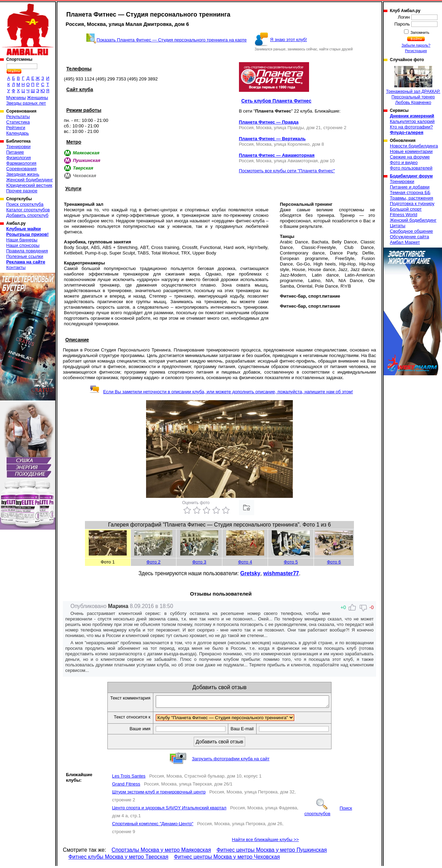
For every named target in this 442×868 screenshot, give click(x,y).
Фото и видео (404, 162)
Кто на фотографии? (411, 127)
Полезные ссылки (25, 256)
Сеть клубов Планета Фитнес (276, 101)
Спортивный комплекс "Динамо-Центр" (152, 826)
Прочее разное (22, 191)
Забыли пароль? (416, 45)
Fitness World (403, 215)
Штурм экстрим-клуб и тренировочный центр (159, 794)
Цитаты (398, 226)
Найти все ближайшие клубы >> (266, 842)
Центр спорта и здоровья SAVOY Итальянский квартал (169, 810)
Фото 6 (334, 562)
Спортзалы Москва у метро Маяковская (161, 852)
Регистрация (416, 51)
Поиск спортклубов (328, 813)
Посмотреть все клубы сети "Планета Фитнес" (287, 171)
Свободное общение (411, 231)
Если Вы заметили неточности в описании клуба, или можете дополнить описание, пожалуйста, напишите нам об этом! (221, 392)
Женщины (37, 98)
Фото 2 (153, 562)
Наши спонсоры (23, 245)
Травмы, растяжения (411, 198)
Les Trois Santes (129, 778)
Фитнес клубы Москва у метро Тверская (118, 859)
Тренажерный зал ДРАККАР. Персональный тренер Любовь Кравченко (413, 85)
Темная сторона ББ (410, 192)
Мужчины (16, 98)
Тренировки (18, 147)
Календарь (18, 133)
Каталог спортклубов (28, 210)
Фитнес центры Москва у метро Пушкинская (272, 852)
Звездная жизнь (23, 174)
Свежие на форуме (410, 157)
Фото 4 (245, 562)
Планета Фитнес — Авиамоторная (277, 155)
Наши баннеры (22, 240)
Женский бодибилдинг (30, 180)
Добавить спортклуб (27, 215)
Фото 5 (291, 562)
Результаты (18, 117)
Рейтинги (16, 128)
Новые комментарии (411, 151)
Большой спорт (406, 209)
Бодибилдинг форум (411, 176)
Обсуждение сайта (409, 237)
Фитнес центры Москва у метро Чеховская (227, 859)
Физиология (18, 158)
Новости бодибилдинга (414, 146)
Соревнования (21, 169)
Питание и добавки (410, 187)
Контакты (16, 267)
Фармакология (21, 163)
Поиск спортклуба (25, 204)
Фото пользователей (411, 168)
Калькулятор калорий (412, 121)
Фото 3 (199, 562)
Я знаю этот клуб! (289, 40)
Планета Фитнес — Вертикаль (272, 139)
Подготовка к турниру (412, 204)
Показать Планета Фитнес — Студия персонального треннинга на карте (172, 40)
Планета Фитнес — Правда (269, 122)
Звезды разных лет (26, 103)
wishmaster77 (281, 573)
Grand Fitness (126, 786)
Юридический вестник (29, 185)
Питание (15, 152)
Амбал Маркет (405, 242)
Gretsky (250, 573)
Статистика (18, 122)
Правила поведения (27, 251)
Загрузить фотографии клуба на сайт (231, 761)
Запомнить (420, 32)
